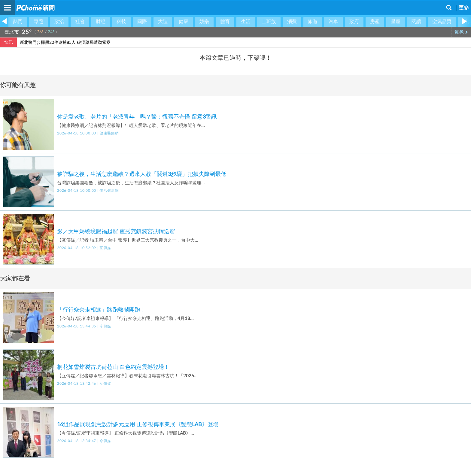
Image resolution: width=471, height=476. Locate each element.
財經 (101, 22)
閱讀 (416, 22)
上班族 (269, 22)
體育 (225, 22)
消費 (292, 22)
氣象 (461, 32)
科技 (121, 22)
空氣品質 (442, 22)
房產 (375, 22)
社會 (80, 22)
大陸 (163, 22)
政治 (59, 22)
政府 (354, 22)
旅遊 (313, 22)
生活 (246, 22)
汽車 (333, 22)
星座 (396, 22)
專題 (38, 22)
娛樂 (204, 22)
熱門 (18, 22)
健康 (184, 22)
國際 (142, 22)
